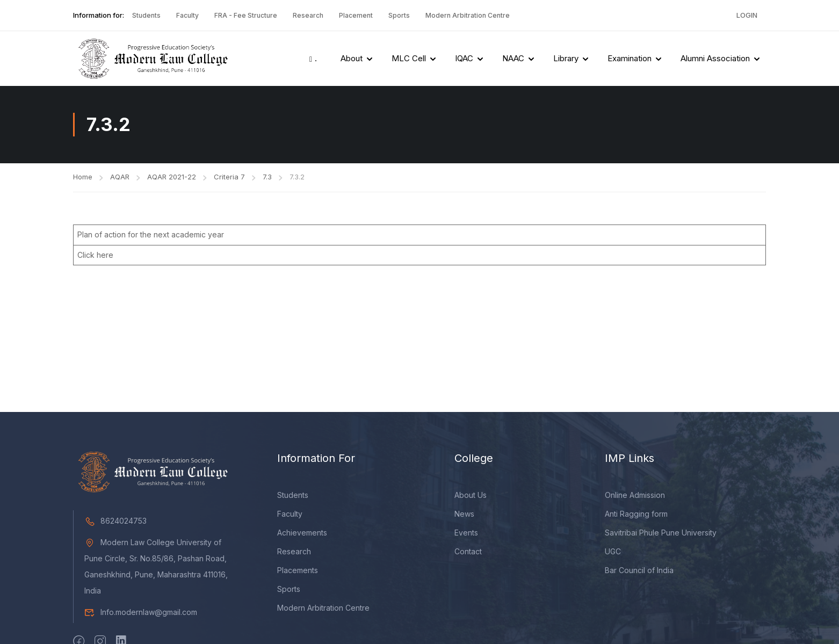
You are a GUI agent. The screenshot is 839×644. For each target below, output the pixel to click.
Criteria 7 (229, 177)
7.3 (267, 177)
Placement (356, 15)
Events (466, 533)
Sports (399, 15)
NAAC (513, 58)
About (352, 58)
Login (747, 15)
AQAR (120, 177)
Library (566, 58)
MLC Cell (409, 58)
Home (83, 177)
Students (146, 15)
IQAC (464, 58)
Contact (468, 551)
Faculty (187, 15)
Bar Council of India (639, 570)
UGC (613, 551)
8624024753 (115, 521)
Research (308, 15)
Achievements (302, 533)
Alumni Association (715, 58)
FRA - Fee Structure (246, 15)
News (464, 514)
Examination (630, 58)
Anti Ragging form (636, 514)
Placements (298, 570)
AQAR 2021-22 (172, 177)
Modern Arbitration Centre (468, 15)
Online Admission (635, 495)
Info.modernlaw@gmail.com (141, 612)
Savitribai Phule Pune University (661, 533)
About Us (471, 495)
